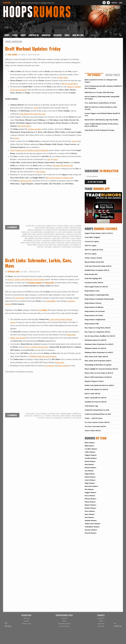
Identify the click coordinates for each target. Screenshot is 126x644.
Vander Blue (57, 247)
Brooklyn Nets (51, 226)
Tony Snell (40, 247)
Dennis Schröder (65, 416)
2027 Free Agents (91, 254)
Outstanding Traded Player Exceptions (98, 365)
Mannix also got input (18, 338)
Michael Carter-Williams (73, 243)
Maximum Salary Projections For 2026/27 (99, 344)
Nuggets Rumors (90, 492)
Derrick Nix (65, 236)
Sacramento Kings (36, 232)
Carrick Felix (38, 416)
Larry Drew (51, 301)
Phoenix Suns (25, 232)
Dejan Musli (57, 236)
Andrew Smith (27, 234)
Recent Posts (113, 75)
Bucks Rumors (90, 443)
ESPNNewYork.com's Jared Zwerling (43, 356)
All (19, 126)
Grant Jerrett (66, 238)
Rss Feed (101, 626)
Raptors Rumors (90, 505)
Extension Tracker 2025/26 (94, 283)
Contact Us (34, 35)
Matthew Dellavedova (49, 243)
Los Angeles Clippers (63, 228)
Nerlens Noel (58, 418)
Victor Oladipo (66, 247)
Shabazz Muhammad (63, 245)
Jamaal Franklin (76, 238)
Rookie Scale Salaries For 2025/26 (96, 389)
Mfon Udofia (61, 243)
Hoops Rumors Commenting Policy (97, 295)
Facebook (101, 624)
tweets (36, 108)
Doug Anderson (29, 238)
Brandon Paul (77, 414)
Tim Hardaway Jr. (76, 245)
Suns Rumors (89, 517)
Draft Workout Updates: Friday (33, 49)
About (23, 35)
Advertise (46, 35)
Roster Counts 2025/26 (92, 394)
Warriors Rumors (91, 530)
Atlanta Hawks (41, 226)
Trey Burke (48, 247)
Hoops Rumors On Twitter (94, 315)
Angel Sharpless (38, 234)
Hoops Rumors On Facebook (95, 311)
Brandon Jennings (35, 283)
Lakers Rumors (90, 480)
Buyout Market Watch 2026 (94, 262)
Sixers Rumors (90, 511)
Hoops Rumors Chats (92, 291)
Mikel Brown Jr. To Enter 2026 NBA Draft (99, 92)
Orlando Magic (63, 230)
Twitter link (71, 335)
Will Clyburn (77, 418)
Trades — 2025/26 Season (94, 418)
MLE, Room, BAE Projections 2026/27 (98, 361)
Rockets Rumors (90, 508)
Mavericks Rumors (91, 486)
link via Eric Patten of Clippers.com (59, 178)
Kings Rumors (90, 474)
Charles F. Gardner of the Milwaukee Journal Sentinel (26, 280)
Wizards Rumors (91, 533)
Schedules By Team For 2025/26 (96, 402)
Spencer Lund (13, 272)
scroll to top (118, 625)
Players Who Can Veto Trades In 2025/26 (99, 373)
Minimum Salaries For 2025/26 (95, 348)
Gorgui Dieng (56, 238)
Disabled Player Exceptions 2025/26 (97, 270)
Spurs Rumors (90, 514)
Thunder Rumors (91, 520)
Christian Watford (27, 236)
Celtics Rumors (90, 452)
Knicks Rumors (90, 477)
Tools (67, 35)
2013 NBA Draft (30, 226)
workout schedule (34, 129)
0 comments (12, 227)
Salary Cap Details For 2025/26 (95, 398)
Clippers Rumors (91, 455)
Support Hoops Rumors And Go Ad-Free (99, 233)
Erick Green (39, 238)
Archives (57, 35)
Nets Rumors (89, 489)
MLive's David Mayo (70, 84)
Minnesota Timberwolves (35, 230)
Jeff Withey (38, 241)
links (65, 77)
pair (49, 159)
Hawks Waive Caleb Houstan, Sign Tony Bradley (102, 120)
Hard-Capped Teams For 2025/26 (96, 287)
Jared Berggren (28, 241)
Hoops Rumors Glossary (93, 303)
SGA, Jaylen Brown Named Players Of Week (100, 103)
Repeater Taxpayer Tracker (94, 381)
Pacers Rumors (90, 496)
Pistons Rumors (90, 502)
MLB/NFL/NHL (78, 35)
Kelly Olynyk (67, 241)
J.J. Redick (43, 310)
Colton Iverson (47, 236)
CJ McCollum (69, 234)
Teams (15, 35)
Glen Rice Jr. (47, 238)
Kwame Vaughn (25, 243)
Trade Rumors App (91, 406)
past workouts (50, 366)
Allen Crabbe (77, 232)
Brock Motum (60, 234)
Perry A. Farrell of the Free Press (37, 347)
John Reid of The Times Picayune (33, 114)
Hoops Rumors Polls (92, 324)
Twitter (60, 77)
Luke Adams (13, 55)
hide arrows (8, 625)
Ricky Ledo (52, 245)
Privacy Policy (64, 626)
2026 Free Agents (91, 246)
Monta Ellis (50, 283)
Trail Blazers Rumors (92, 527)
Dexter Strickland (76, 236)
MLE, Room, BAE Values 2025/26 (96, 357)
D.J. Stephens (47, 416)
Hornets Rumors (90, 468)
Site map (26, 618)
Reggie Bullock (43, 245)
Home (7, 35)
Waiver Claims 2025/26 (93, 431)
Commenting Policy (64, 624)
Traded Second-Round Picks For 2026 (98, 414)
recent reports (20, 298)
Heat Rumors (89, 464)
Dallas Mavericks (76, 226)
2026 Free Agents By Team (94, 250)
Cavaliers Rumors (91, 449)
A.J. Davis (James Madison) (64, 232)
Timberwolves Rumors (93, 524)
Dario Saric (56, 416)
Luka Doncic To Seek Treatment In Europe (100, 130)
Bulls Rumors (89, 446)
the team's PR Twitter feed (63, 165)
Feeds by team (26, 624)
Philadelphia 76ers (75, 230)
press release (40, 172)
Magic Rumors (90, 483)
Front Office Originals (92, 237)
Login (121, 3)
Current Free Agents (92, 241)
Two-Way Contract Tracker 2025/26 (97, 422)
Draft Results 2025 (91, 274)
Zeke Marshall (77, 247)
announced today (26, 181)
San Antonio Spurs (49, 232)
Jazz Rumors (89, 471)
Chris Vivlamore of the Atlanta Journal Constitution (29, 150)
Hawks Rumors (90, 461)
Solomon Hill (68, 418)
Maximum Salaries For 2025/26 (96, 340)
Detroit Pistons (39, 228)
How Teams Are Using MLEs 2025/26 (98, 328)
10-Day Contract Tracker (93, 258)
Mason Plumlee (36, 243)
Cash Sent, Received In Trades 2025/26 (98, 266)
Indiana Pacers (50, 228)
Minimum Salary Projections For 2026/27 (99, 352)
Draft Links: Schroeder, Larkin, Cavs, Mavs (39, 263)
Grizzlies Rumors (91, 458)
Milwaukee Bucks (76, 228)
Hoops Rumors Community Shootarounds (99, 299)
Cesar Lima (78, 234)
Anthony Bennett (49, 234)
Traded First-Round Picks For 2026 (97, 410)
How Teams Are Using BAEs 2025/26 (97, 332)
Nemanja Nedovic (32, 245)
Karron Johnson (57, 241)
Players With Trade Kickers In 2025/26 (98, 377)
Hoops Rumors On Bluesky (94, 307)
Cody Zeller (38, 236)
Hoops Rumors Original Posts (95, 320)
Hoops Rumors (10, 7)
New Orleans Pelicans (51, 230)
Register (114, 3)
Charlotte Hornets (63, 226)
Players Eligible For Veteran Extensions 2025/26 (101, 369)
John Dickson (46, 241)
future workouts (63, 366)
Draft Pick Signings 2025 (93, 278)
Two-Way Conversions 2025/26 (95, 426)
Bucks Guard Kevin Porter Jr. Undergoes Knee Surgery (38, 3)
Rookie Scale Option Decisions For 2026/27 (100, 385)
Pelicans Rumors (91, 499)
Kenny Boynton (77, 241)
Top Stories (94, 75)
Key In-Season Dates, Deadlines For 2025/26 (100, 336)
